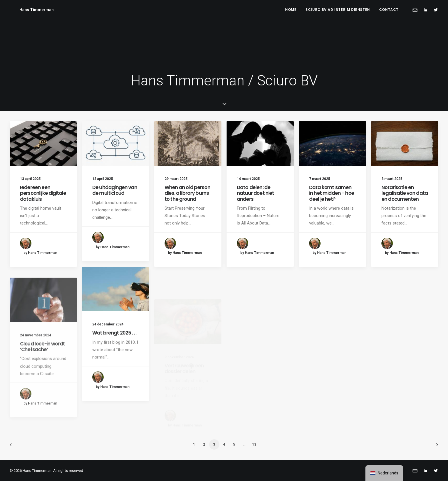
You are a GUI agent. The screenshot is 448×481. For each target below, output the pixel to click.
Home (291, 10)
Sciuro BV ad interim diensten (338, 10)
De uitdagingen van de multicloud (115, 190)
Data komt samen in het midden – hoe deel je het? (332, 193)
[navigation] (384, 473)
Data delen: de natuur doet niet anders (255, 193)
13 (254, 444)
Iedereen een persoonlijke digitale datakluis (43, 193)
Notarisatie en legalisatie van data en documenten (405, 193)
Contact (389, 10)
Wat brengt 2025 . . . (114, 354)
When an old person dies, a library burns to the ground (187, 193)
